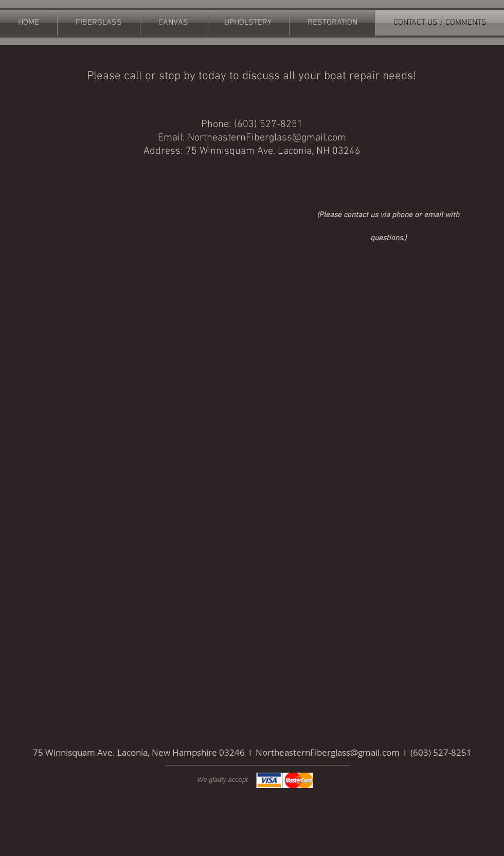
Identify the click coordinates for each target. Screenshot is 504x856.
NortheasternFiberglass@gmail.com (267, 138)
